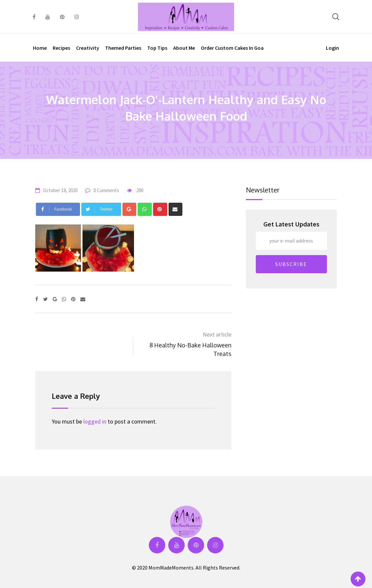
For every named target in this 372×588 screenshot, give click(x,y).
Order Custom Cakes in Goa (232, 48)
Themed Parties (123, 48)
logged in (95, 421)
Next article (217, 334)
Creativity (88, 48)
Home (40, 48)
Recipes (61, 48)
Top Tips (157, 48)
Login (332, 48)
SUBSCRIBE (291, 264)
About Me (184, 48)
